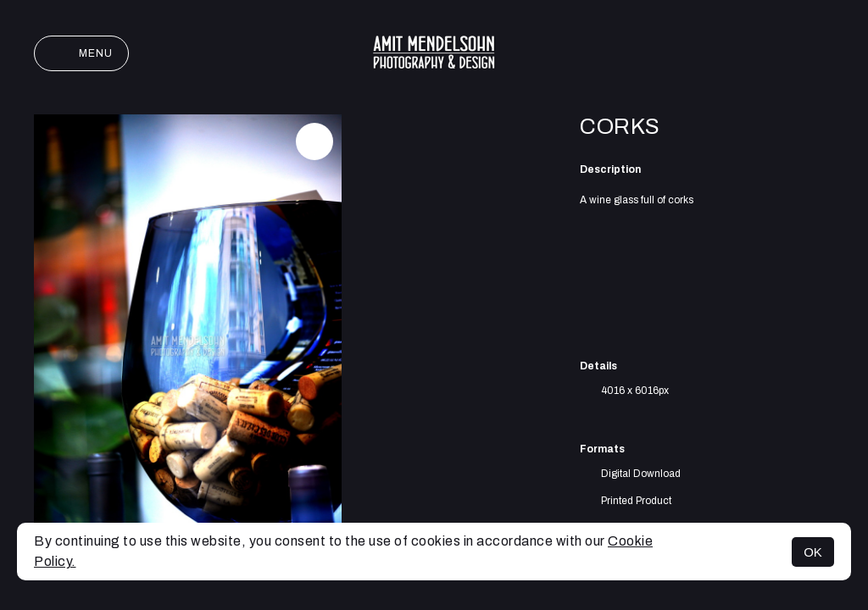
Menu (81, 53)
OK (813, 552)
